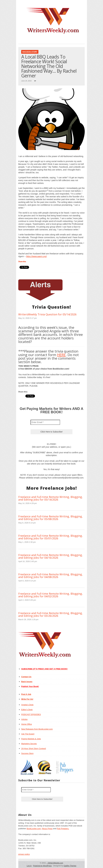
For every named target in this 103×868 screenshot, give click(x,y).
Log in (29, 866)
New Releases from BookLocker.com (37, 729)
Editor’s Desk (27, 710)
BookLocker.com (34, 829)
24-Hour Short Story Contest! (34, 748)
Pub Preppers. (63, 829)
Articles (24, 719)
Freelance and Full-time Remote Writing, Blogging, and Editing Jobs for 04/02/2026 (50, 595)
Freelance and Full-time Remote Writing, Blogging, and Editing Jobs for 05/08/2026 (50, 518)
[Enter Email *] (45, 422)
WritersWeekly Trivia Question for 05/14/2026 (47, 314)
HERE (61, 355)
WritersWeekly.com (55, 863)
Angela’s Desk (27, 705)
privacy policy (24, 854)
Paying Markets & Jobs (31, 739)
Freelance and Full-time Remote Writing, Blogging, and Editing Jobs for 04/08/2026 (50, 576)
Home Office (27, 724)
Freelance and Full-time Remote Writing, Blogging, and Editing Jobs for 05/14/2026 (50, 498)
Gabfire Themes (70, 866)
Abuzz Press (47, 829)
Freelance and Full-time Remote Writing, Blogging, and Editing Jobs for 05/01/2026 (50, 537)
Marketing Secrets (29, 744)
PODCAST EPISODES (31, 714)
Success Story (30, 52)
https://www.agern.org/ (36, 256)
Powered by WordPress (42, 866)
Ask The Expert (28, 734)
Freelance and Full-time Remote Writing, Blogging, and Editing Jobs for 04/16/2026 (50, 556)
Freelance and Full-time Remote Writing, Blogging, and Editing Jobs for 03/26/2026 (50, 614)
